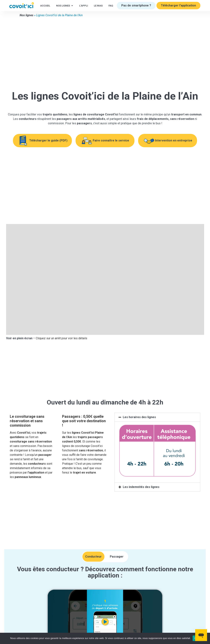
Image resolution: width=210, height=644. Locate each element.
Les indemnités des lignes (141, 487)
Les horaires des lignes (139, 417)
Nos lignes (26, 15)
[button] (157, 417)
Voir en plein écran (19, 338)
